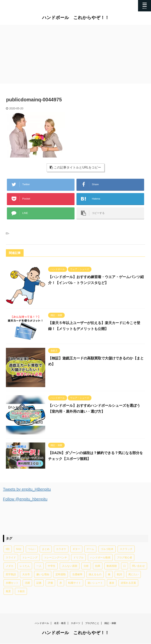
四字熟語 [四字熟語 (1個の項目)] (11, 574)
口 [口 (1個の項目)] (125, 566)
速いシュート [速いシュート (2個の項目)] (95, 583)
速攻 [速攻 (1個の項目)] (112, 583)
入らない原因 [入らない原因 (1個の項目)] (70, 566)
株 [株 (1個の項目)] (109, 574)
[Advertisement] (75, 54)
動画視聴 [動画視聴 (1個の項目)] (112, 566)
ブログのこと (92, 623)
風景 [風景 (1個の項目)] (8, 591)
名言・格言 (60, 623)
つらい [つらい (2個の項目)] (32, 549)
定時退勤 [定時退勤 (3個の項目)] (61, 574)
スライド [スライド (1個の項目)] (11, 557)
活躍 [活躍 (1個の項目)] (27, 583)
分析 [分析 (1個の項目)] (86, 566)
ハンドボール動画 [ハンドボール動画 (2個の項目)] (100, 557)
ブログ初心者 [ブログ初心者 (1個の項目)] (124, 557)
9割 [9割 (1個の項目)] (8, 549)
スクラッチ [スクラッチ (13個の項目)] (126, 549)
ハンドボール (42, 623)
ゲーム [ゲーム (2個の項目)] (90, 549)
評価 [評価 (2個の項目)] (50, 583)
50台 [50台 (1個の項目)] (19, 549)
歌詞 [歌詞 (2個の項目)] (119, 574)
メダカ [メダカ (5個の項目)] (10, 566)
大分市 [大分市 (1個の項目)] (26, 574)
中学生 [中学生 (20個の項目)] (52, 566)
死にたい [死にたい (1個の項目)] (134, 574)
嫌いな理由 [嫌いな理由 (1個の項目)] (43, 574)
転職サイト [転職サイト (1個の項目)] (75, 583)
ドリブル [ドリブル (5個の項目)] (78, 557)
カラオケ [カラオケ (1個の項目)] (61, 549)
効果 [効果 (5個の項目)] (98, 566)
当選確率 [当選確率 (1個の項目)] (77, 574)
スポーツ (75, 623)
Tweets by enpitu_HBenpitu (27, 489)
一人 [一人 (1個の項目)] (39, 566)
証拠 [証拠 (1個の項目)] (39, 583)
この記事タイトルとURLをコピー (75, 167)
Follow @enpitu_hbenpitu (25, 499)
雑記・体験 (110, 623)
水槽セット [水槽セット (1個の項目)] (12, 583)
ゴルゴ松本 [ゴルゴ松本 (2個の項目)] (107, 549)
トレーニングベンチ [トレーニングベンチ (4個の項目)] (56, 557)
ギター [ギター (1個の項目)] (76, 549)
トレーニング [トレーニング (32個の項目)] (30, 557)
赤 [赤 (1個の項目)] (61, 583)
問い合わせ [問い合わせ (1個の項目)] (139, 566)
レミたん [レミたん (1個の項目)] (25, 566)
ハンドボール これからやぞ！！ (76, 18)
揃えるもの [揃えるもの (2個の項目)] (95, 574)
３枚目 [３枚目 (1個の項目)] (21, 591)
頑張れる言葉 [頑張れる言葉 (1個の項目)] (128, 583)
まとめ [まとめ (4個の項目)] (46, 549)
